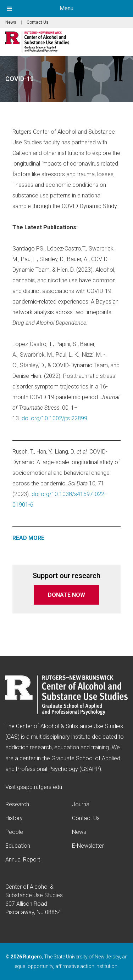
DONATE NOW (66, 595)
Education (18, 846)
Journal (81, 804)
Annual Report (23, 860)
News (11, 22)
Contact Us (38, 22)
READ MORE (28, 538)
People (14, 832)
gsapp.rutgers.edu (40, 787)
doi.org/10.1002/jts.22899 (54, 418)
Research (17, 804)
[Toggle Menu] (10, 8)
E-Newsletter (88, 846)
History (14, 818)
